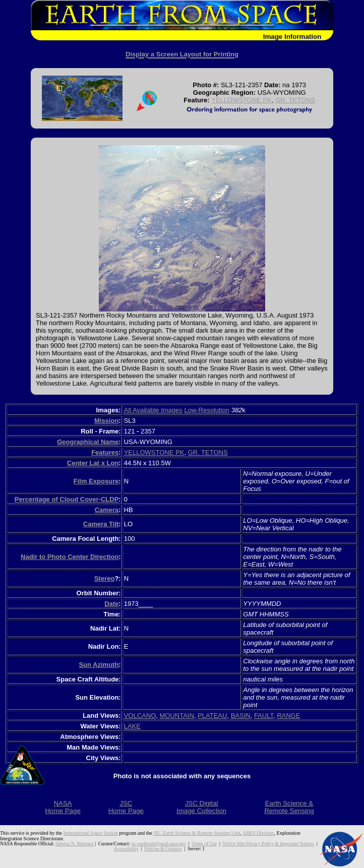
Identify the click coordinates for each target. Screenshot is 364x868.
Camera (107, 510)
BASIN (241, 716)
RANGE (288, 716)
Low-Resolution (207, 410)
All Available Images (153, 410)
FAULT (264, 716)
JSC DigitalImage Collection (201, 807)
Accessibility (126, 849)
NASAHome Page (63, 807)
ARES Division (258, 833)
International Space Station (91, 833)
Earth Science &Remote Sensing (289, 807)
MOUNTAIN (177, 716)
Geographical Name (88, 442)
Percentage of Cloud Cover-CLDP (67, 499)
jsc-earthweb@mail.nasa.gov (159, 844)
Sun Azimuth (99, 665)
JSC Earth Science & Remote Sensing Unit (197, 833)
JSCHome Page (126, 807)
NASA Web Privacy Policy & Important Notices (268, 844)
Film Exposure (96, 481)
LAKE (132, 726)
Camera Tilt (101, 524)
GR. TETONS (295, 100)
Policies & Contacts (163, 849)
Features (105, 452)
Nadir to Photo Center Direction (70, 557)
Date (111, 604)
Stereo (104, 578)
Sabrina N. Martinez (75, 844)
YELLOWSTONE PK (241, 100)
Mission (106, 421)
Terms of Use (204, 844)
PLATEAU (212, 716)
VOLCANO (140, 716)
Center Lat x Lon (93, 463)
